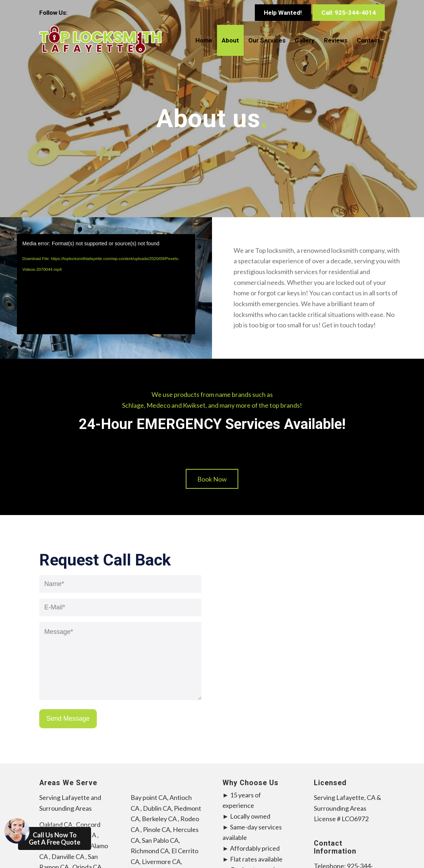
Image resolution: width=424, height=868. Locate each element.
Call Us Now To (49, 836)
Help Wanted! (283, 13)
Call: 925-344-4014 (349, 13)
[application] (106, 284)
